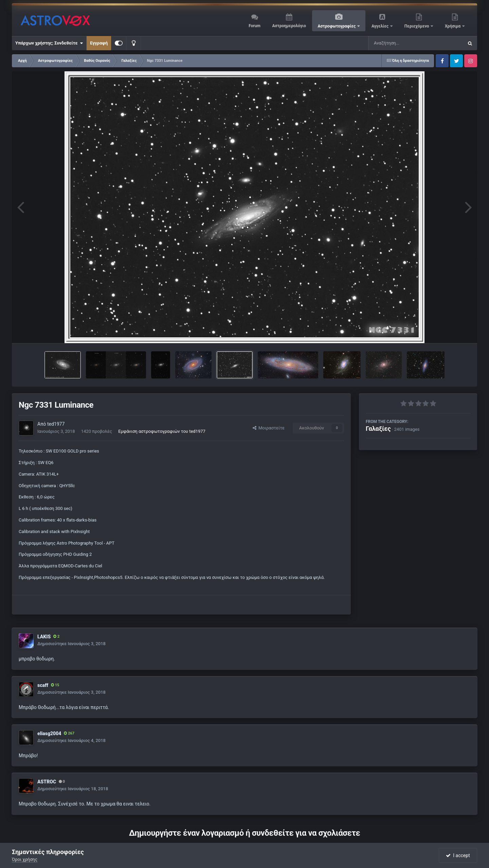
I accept (458, 855)
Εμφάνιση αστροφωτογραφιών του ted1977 (162, 431)
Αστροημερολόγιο (289, 26)
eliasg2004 (49, 733)
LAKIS (44, 637)
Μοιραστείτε (269, 428)
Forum (255, 26)
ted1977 (56, 424)
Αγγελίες (381, 26)
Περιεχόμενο (417, 26)
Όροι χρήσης (25, 859)
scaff (43, 685)
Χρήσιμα (453, 26)
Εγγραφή (99, 43)
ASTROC (47, 782)
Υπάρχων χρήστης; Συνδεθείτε (49, 43)
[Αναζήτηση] (402, 43)
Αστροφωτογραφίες (337, 26)
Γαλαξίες (378, 429)
